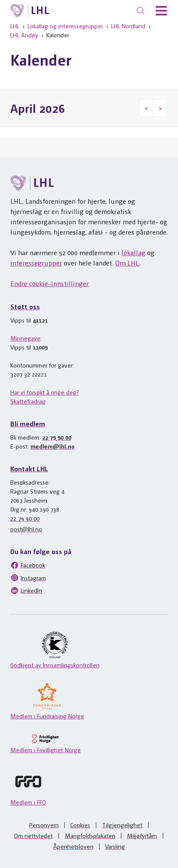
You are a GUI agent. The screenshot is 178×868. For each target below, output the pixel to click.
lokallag (133, 252)
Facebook (28, 565)
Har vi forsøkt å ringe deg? (45, 392)
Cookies (80, 825)
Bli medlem (28, 423)
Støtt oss (25, 306)
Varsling (115, 846)
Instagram (28, 578)
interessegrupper (36, 263)
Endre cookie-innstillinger (50, 283)
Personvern (44, 825)
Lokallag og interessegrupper (65, 26)
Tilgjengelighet (122, 825)
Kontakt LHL (29, 469)
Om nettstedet (33, 835)
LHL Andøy (24, 35)
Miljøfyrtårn (142, 835)
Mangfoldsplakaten (90, 835)
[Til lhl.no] (30, 11)
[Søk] (141, 11)
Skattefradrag (28, 401)
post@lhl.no (26, 529)
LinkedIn (26, 591)
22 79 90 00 (57, 437)
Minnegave (25, 338)
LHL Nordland (128, 26)
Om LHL (127, 263)
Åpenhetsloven (73, 846)
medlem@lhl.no (53, 446)
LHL (15, 26)
